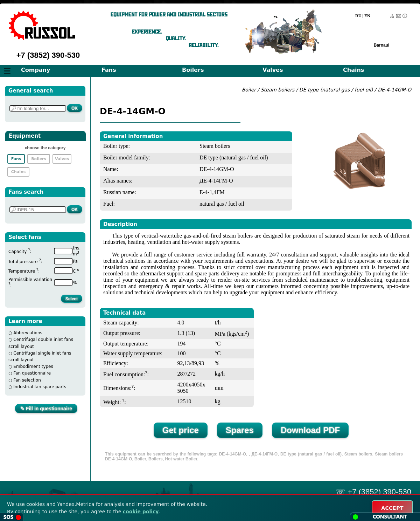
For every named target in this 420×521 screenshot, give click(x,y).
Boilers (193, 70)
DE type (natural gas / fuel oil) (336, 90)
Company (36, 70)
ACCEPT (392, 508)
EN (367, 16)
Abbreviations (28, 333)
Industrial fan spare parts (40, 387)
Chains (353, 70)
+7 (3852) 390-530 (48, 55)
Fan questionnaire (32, 373)
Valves (273, 70)
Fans (109, 70)
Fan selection (27, 380)
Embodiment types (33, 366)
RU (358, 16)
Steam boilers (278, 90)
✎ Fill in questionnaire (46, 409)
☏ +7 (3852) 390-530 (373, 492)
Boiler (249, 90)
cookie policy (141, 512)
